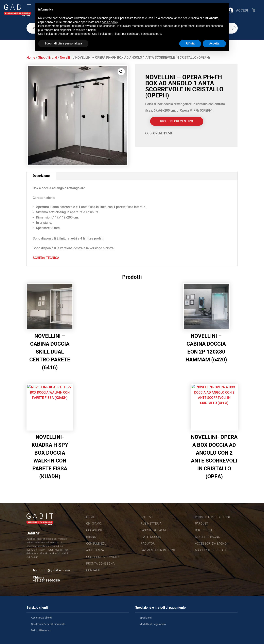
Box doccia (204, 530)
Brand (53, 58)
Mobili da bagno (208, 537)
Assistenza (95, 550)
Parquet (202, 524)
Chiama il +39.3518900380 (47, 579)
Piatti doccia (151, 537)
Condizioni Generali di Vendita (48, 624)
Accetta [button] (214, 43)
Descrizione (41, 176)
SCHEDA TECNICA (46, 258)
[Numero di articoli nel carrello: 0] (254, 10)
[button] (121, 72)
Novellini (66, 58)
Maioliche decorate (211, 550)
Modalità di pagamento (153, 624)
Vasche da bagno (154, 530)
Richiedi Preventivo (177, 121)
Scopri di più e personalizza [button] (63, 43)
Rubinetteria (151, 524)
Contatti (93, 570)
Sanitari (147, 517)
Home (31, 58)
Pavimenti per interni (158, 550)
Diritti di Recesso (41, 630)
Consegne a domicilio (103, 557)
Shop (42, 58)
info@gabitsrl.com (56, 570)
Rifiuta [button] (190, 43)
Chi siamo (94, 524)
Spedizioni (146, 618)
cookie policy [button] (110, 22)
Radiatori (148, 544)
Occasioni (94, 530)
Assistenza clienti (41, 618)
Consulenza (96, 544)
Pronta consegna (100, 564)
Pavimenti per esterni (212, 517)
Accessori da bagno (211, 544)
